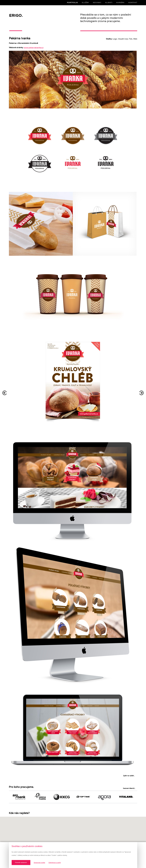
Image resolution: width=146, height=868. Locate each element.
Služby (85, 3)
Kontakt (133, 3)
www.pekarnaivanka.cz (34, 48)
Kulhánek (141, 393)
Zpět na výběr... (129, 776)
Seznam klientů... (129, 788)
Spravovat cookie (39, 863)
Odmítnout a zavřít (55, 863)
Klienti (109, 3)
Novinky (97, 3)
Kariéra (120, 3)
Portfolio (72, 3)
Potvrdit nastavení (21, 862)
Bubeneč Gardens (5, 393)
